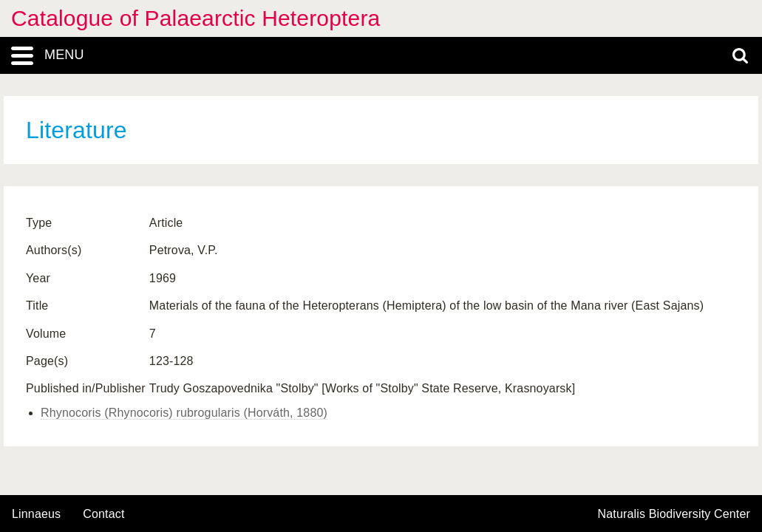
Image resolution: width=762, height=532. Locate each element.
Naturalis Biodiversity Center (674, 514)
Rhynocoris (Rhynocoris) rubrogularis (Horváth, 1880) (184, 413)
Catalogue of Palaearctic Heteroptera (195, 18)
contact (103, 514)
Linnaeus (36, 514)
